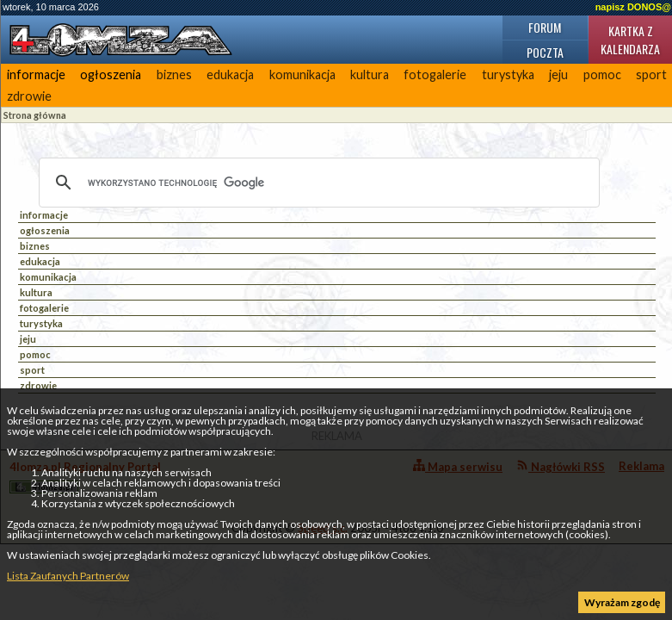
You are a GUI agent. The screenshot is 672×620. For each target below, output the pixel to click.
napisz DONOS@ (633, 7)
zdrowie (29, 96)
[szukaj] (317, 183)
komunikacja (302, 74)
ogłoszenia (111, 74)
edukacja (230, 74)
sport (32, 370)
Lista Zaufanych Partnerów (68, 576)
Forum (545, 27)
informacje (36, 74)
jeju (558, 74)
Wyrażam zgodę (622, 602)
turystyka (508, 74)
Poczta (545, 52)
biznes (174, 74)
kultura (370, 74)
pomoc (602, 74)
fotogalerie (435, 74)
